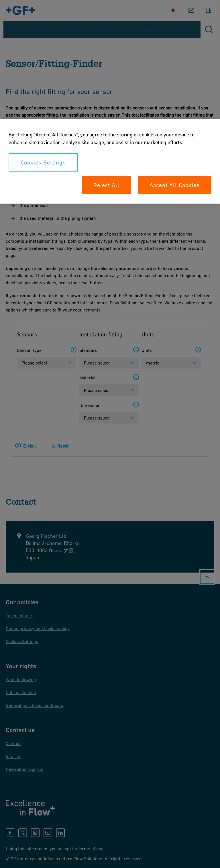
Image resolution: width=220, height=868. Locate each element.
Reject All (106, 185)
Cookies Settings (43, 162)
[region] (110, 161)
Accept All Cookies (175, 185)
